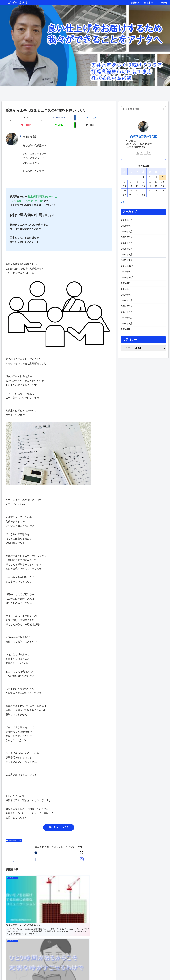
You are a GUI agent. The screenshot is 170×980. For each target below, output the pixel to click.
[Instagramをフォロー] (68, 845)
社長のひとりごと (14, 833)
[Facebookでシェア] (32, 118)
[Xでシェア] (14, 118)
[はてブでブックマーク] (50, 118)
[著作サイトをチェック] (50, 845)
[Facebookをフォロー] (62, 845)
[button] (103, 118)
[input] (143, 109)
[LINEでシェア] (86, 118)
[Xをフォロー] (56, 845)
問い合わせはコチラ (59, 820)
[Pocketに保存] (68, 118)
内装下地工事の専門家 (143, 136)
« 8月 (124, 202)
